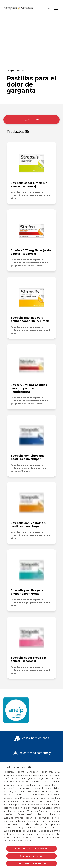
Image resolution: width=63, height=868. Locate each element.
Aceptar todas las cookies (32, 849)
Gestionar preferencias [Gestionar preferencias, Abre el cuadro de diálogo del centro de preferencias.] (32, 863)
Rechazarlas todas (31, 856)
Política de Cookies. (25, 831)
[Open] (49, 8)
